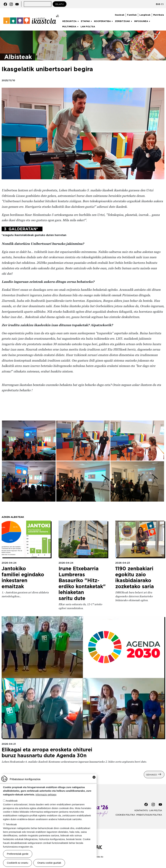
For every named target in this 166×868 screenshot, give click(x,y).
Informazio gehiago (46, 795)
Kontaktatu (141, 810)
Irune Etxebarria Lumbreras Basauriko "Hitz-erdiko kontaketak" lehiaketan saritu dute (82, 583)
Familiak (132, 15)
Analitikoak (12, 801)
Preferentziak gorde (18, 854)
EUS (158, 4)
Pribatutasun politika (149, 815)
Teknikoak (11, 824)
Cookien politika (125, 815)
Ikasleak (120, 15)
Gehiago (151, 774)
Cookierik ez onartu (18, 863)
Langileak (145, 15)
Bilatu (60, 4)
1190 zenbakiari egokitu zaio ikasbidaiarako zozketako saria (135, 577)
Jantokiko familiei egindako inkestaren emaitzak (23, 577)
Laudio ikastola (31, 15)
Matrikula (159, 15)
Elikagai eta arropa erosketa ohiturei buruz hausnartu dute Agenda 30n (47, 753)
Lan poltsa (88, 26)
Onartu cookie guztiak (49, 863)
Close (94, 777)
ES (162, 4)
